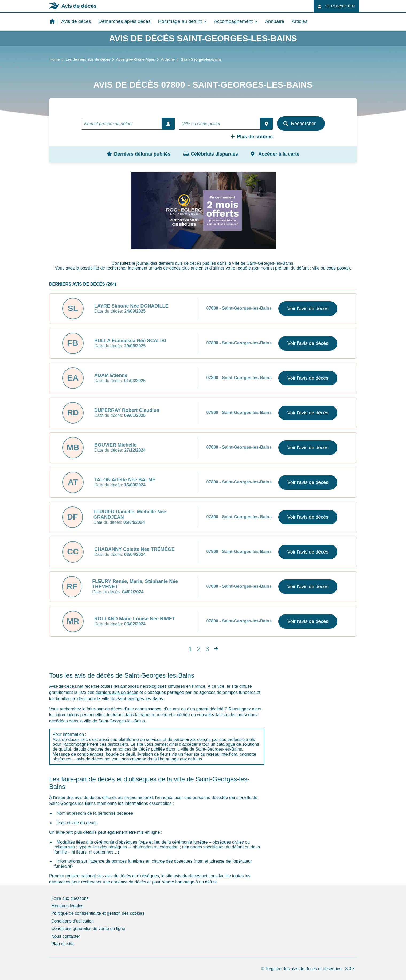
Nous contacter (66, 936)
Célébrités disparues (211, 154)
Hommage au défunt (180, 21)
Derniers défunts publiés (138, 154)
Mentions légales (67, 906)
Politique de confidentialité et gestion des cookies (98, 913)
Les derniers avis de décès (88, 59)
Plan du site (63, 944)
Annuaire (275, 21)
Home (55, 59)
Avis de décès (76, 21)
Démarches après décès (125, 21)
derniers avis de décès (117, 692)
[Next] (216, 649)
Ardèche (168, 59)
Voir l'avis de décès (308, 309)
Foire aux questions (70, 898)
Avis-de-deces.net (66, 686)
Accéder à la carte (275, 154)
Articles (300, 21)
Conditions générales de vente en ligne (88, 929)
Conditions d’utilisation (73, 921)
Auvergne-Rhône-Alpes (136, 59)
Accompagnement (233, 21)
